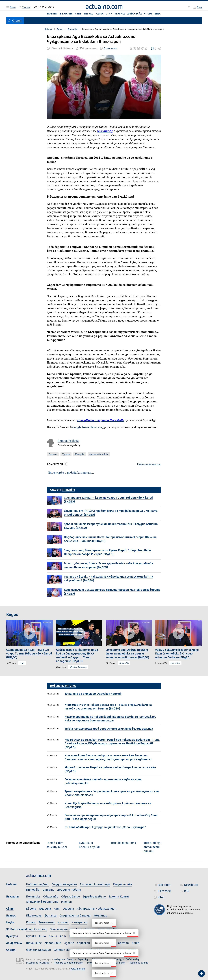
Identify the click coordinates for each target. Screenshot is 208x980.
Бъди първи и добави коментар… (71, 473)
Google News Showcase (87, 427)
